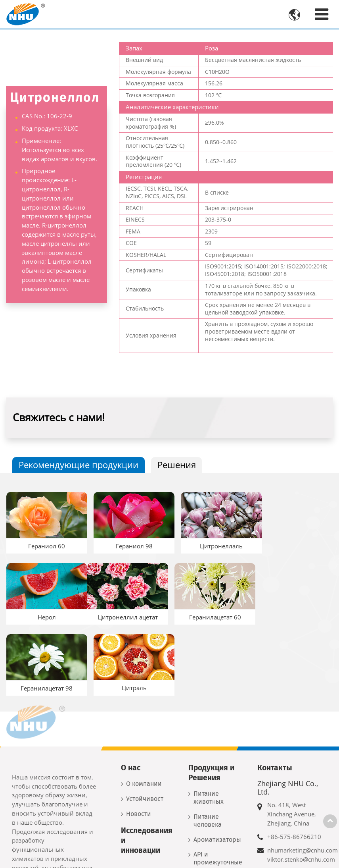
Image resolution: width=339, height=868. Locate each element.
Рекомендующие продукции (79, 465)
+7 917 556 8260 (291, 838)
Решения (177, 465)
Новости (139, 738)
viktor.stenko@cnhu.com (301, 783)
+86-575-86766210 (294, 761)
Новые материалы (211, 814)
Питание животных (209, 722)
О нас (131, 692)
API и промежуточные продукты (218, 787)
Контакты (275, 692)
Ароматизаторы (217, 764)
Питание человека (208, 745)
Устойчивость (145, 723)
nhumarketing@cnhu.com (303, 775)
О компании (144, 708)
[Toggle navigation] (322, 14)
